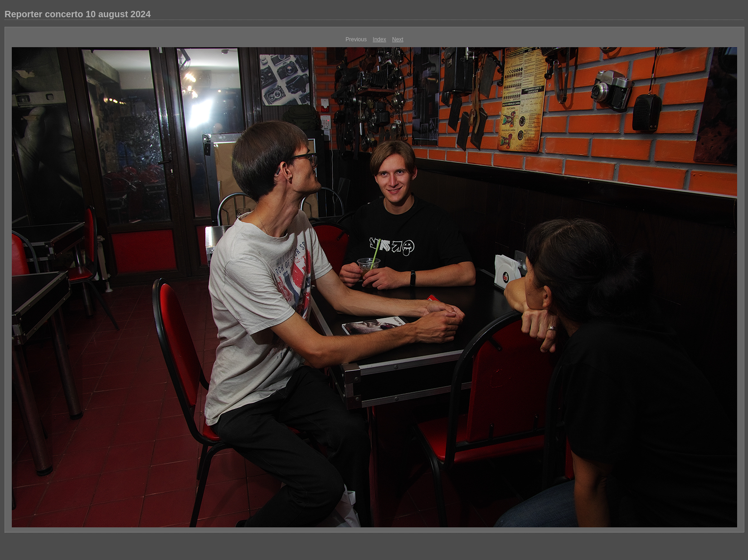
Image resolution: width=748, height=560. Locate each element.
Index (379, 39)
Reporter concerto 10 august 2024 (78, 14)
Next (398, 39)
